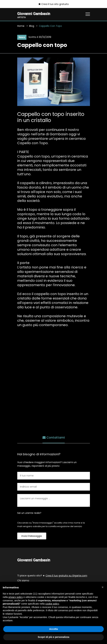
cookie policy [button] (52, 604)
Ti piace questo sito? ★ (52, 576)
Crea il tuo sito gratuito (54, 4)
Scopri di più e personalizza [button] (53, 637)
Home (21, 26)
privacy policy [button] (16, 597)
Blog (32, 26)
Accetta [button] (53, 629)
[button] (103, 587)
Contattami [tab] (54, 437)
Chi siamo (23, 581)
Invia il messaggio (32, 536)
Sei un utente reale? (29, 513)
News (22, 37)
